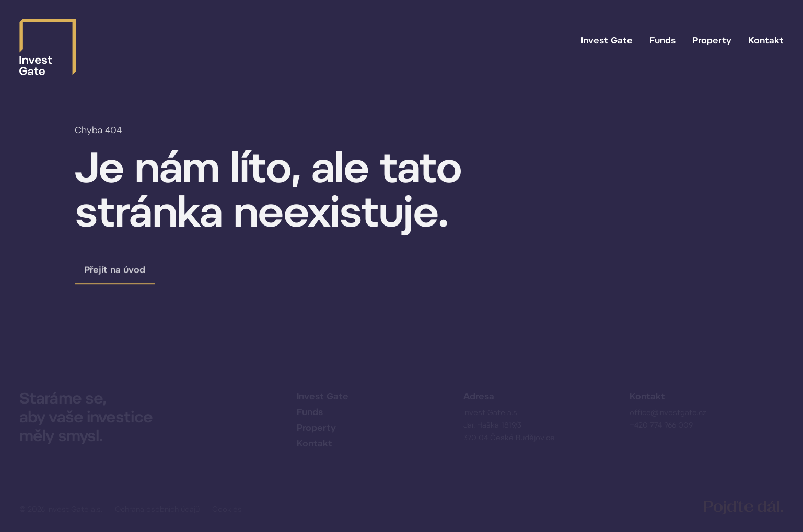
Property (712, 40)
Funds (662, 40)
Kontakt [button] (766, 40)
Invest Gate (607, 40)
